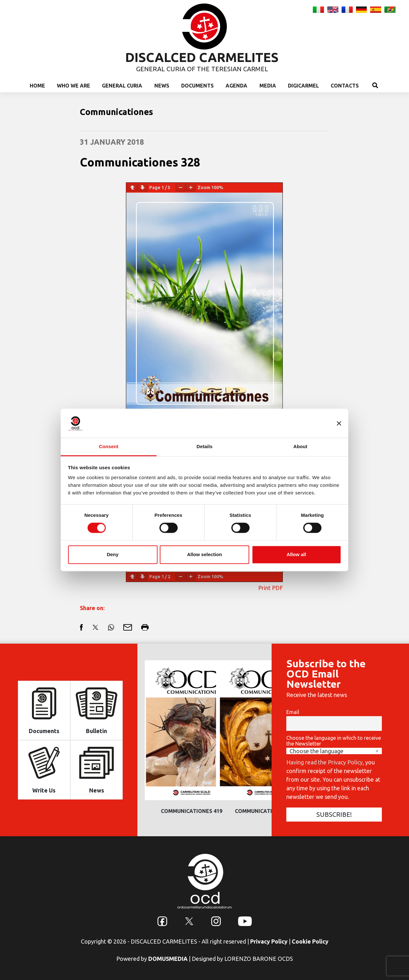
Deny (113, 554)
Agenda (236, 86)
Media (268, 86)
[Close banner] (339, 423)
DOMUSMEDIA (168, 959)
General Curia (122, 86)
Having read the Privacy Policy (324, 762)
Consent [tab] (109, 446)
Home (37, 86)
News (162, 86)
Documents (197, 86)
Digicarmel (303, 86)
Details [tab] (204, 446)
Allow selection (204, 554)
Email (293, 712)
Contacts (345, 86)
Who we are (73, 86)
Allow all (296, 554)
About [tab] (300, 446)
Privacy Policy (269, 941)
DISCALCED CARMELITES (202, 57)
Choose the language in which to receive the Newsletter (334, 741)
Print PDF (270, 588)
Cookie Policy (310, 941)
